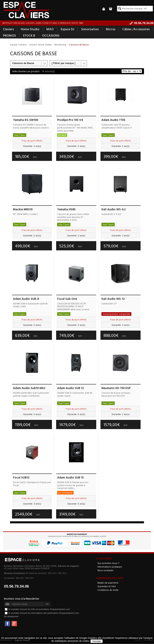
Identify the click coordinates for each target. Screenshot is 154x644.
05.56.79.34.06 (17, 586)
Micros (111, 29)
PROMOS (9, 36)
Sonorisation (90, 29)
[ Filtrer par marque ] (63, 63)
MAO (50, 29)
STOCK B (29, 36)
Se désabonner (11, 617)
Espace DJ (67, 29)
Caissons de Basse (23, 63)
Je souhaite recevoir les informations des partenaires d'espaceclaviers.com (44, 613)
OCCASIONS (51, 36)
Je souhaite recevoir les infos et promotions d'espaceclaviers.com (39, 609)
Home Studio (30, 29)
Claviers (8, 29)
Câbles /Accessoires (136, 29)
